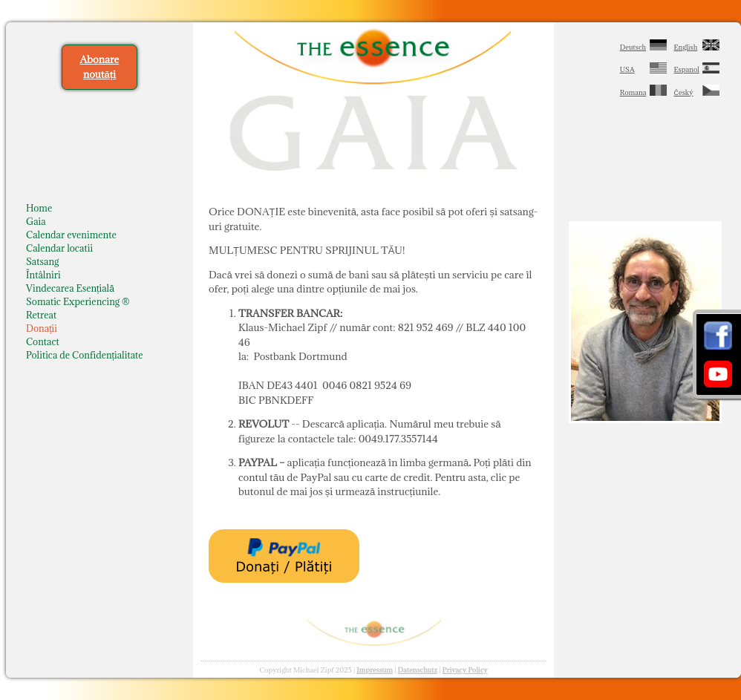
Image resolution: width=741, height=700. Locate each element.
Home (39, 208)
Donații (42, 328)
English (686, 47)
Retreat (41, 315)
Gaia (36, 221)
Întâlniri (43, 275)
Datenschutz (418, 670)
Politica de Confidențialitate (85, 355)
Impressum (375, 670)
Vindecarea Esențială (70, 288)
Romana (633, 92)
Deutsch (633, 47)
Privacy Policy (465, 670)
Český (684, 92)
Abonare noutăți (100, 67)
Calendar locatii (59, 248)
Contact (43, 341)
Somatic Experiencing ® (78, 301)
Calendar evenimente (71, 235)
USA (627, 69)
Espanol (687, 69)
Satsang (42, 261)
